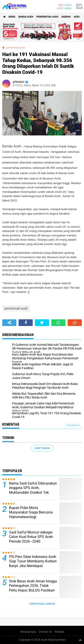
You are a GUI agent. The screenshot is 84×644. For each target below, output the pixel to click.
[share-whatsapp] (58, 323)
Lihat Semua (42, 448)
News (12, 17)
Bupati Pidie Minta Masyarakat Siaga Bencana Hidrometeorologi (31, 512)
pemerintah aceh (47, 17)
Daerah (66, 17)
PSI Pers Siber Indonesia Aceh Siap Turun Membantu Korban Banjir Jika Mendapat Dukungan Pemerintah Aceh (33, 564)
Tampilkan (73, 425)
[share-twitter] (42, 323)
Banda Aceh (26, 17)
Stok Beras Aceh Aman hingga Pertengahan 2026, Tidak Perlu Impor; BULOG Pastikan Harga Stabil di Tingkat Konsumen (33, 590)
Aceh (77, 17)
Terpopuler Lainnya (42, 604)
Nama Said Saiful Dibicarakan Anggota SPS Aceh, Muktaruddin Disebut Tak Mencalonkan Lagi (33, 490)
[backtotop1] (80, 640)
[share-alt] (9, 323)
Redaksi (60, 632)
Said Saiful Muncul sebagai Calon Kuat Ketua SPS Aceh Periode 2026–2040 (31, 537)
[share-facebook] (26, 323)
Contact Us (45, 632)
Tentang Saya (28, 632)
